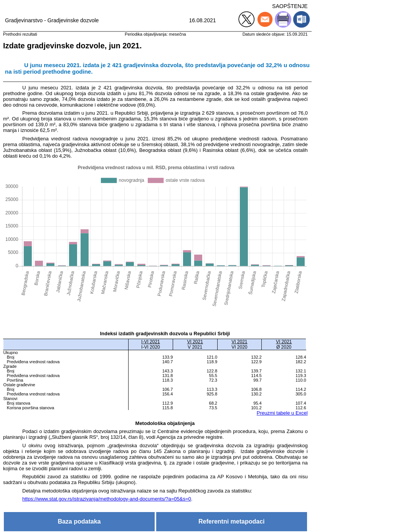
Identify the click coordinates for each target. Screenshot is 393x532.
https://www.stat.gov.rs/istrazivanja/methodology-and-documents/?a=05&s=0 (107, 499)
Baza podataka (79, 521)
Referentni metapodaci (231, 521)
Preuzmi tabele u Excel (282, 413)
